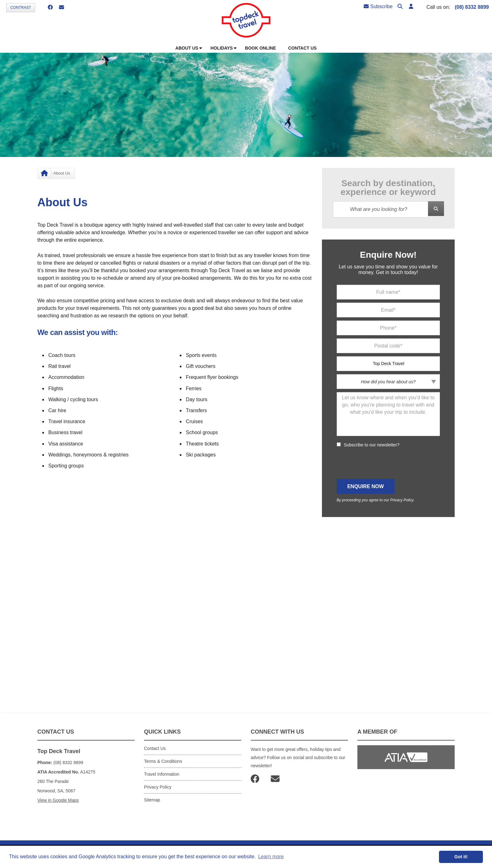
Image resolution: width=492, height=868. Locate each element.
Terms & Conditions (163, 761)
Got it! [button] (461, 857)
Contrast (21, 8)
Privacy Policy (402, 500)
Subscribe (378, 6)
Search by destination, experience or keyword (388, 188)
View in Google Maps (58, 800)
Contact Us (155, 748)
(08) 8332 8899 (472, 7)
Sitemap (152, 800)
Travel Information (162, 774)
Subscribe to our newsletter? (372, 445)
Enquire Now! (388, 255)
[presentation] (384, 463)
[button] (411, 7)
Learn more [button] (271, 857)
